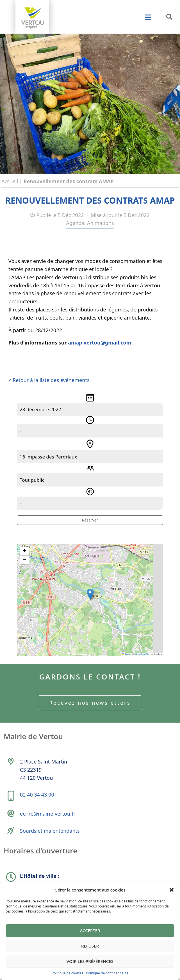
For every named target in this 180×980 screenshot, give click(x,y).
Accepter (90, 930)
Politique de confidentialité (107, 973)
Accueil (10, 181)
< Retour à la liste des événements (49, 380)
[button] (172, 890)
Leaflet (127, 654)
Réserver (90, 520)
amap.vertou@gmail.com (100, 343)
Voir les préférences (90, 961)
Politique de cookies (67, 973)
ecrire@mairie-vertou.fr (48, 814)
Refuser (90, 946)
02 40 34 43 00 (37, 795)
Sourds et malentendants (50, 831)
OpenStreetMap (143, 654)
